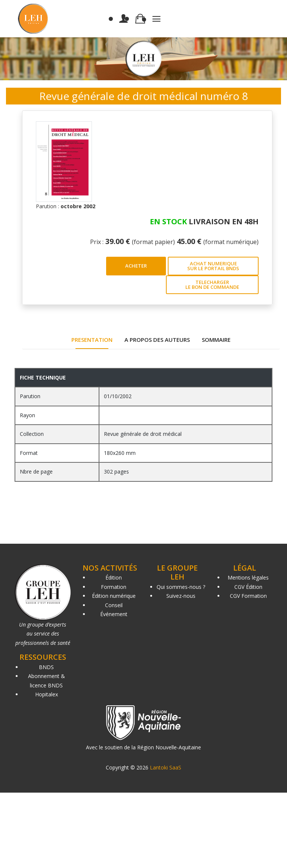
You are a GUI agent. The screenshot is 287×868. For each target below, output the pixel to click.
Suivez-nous (181, 596)
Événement (114, 614)
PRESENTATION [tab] (92, 340)
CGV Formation (248, 596)
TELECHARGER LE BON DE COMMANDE (212, 285)
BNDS (46, 667)
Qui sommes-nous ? (181, 587)
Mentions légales (248, 577)
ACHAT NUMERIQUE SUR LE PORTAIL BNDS (213, 266)
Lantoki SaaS (166, 767)
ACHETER (136, 266)
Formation (114, 587)
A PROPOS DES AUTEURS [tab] (157, 340)
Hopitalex (47, 694)
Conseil (114, 605)
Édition (114, 577)
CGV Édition (248, 587)
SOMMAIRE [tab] (216, 340)
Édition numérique (114, 596)
